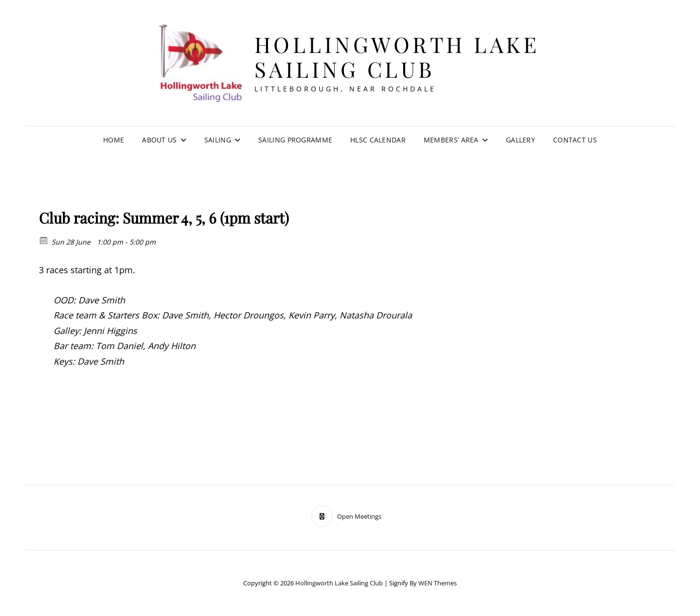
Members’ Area (451, 140)
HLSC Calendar (378, 140)
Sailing (218, 140)
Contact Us (575, 140)
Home (114, 140)
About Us (159, 140)
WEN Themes (438, 583)
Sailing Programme (295, 140)
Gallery (521, 140)
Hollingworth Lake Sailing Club (397, 56)
